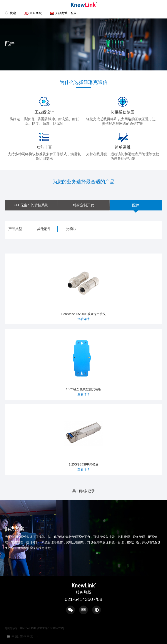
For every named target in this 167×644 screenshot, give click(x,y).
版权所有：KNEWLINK (21, 628)
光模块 (71, 229)
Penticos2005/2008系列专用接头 (83, 288)
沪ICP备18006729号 (51, 628)
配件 (136, 205)
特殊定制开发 (83, 205)
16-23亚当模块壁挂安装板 (83, 364)
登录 (74, 13)
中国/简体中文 (23, 636)
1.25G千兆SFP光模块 (83, 439)
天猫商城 (59, 13)
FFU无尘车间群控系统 (31, 205)
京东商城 (33, 13)
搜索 (13, 13)
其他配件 (44, 229)
